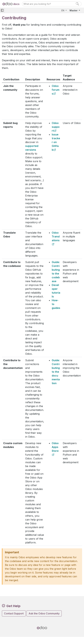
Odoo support (56, 127)
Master (74, 10)
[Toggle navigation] (2, 10)
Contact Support (14, 613)
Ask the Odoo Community (44, 613)
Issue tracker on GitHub (56, 142)
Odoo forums (56, 90)
